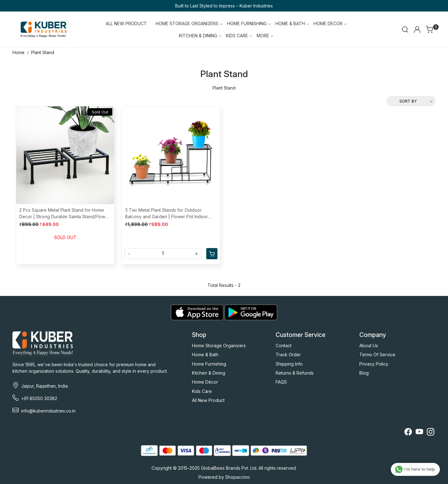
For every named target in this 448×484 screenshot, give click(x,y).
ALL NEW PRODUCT (126, 23)
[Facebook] (408, 433)
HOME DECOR (330, 23)
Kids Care (202, 391)
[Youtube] (419, 433)
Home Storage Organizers (219, 346)
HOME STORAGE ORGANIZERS (189, 23)
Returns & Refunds (295, 373)
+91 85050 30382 (39, 398)
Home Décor (205, 382)
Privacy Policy (374, 364)
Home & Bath (205, 355)
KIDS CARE (239, 36)
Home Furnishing (209, 364)
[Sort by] (411, 101)
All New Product (208, 400)
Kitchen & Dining (209, 373)
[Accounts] (417, 30)
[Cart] (212, 254)
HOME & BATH (292, 23)
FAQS (281, 382)
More (265, 36)
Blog (364, 373)
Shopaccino (238, 477)
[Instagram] (431, 433)
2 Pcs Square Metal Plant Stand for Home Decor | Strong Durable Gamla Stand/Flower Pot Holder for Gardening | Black (64, 214)
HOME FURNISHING (249, 23)
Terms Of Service (377, 355)
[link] (405, 30)
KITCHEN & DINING (200, 36)
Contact (284, 346)
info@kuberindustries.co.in (48, 411)
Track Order (288, 355)
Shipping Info (289, 364)
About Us (369, 346)
